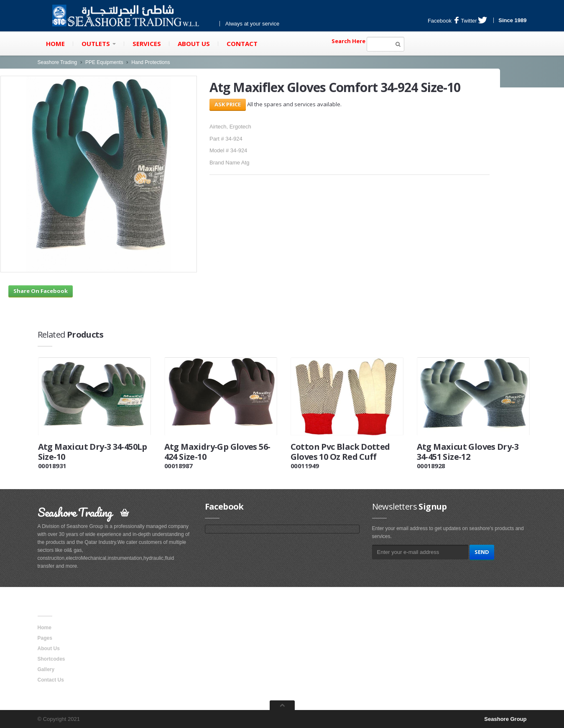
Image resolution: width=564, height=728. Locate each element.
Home (55, 44)
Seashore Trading (57, 62)
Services (147, 44)
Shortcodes (51, 659)
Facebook (443, 21)
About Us (194, 44)
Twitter (474, 21)
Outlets (99, 44)
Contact (242, 44)
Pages (45, 638)
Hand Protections (151, 62)
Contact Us (51, 680)
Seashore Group (505, 719)
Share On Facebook (41, 291)
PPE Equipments (104, 62)
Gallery (46, 669)
